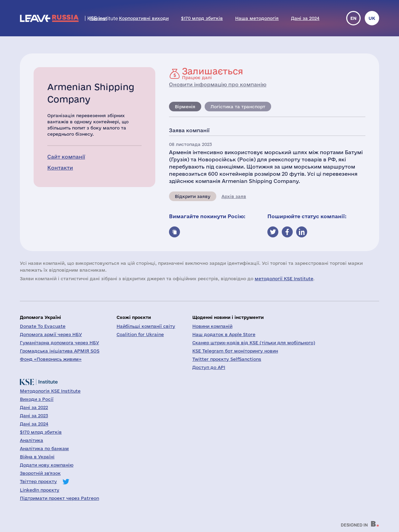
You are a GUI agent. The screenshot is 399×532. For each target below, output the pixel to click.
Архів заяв (234, 196)
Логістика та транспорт (238, 107)
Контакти (60, 168)
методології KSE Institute (284, 279)
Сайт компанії (66, 157)
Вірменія (185, 107)
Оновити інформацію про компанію (218, 84)
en (353, 18)
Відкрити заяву (193, 196)
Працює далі (213, 73)
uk (372, 18)
